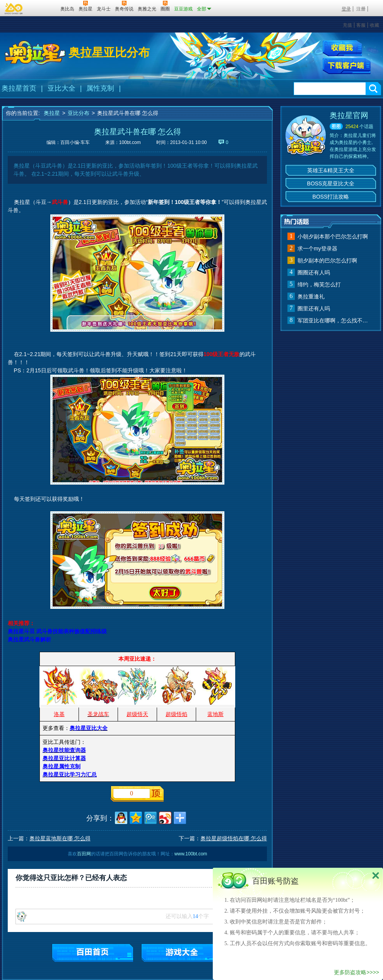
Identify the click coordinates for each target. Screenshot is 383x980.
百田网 (43, 8)
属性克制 (100, 88)
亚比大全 (62, 88)
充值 (347, 25)
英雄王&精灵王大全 (331, 170)
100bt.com (130, 142)
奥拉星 (52, 113)
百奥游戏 (14, 9)
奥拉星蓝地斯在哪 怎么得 (60, 838)
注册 (361, 9)
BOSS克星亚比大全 (331, 183)
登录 (346, 9)
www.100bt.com (191, 854)
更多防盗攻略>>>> (356, 972)
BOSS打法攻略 (331, 197)
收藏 (374, 25)
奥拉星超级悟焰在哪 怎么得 (234, 838)
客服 (361, 25)
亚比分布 (79, 113)
